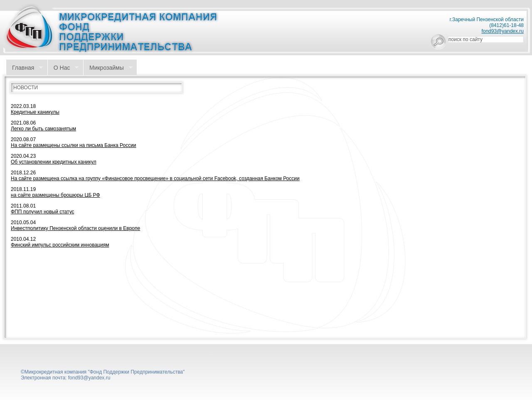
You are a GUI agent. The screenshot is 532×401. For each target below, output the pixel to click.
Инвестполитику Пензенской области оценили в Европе (75, 228)
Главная (24, 68)
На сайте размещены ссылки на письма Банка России (74, 145)
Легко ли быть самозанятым (43, 129)
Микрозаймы (108, 68)
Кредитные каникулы (35, 112)
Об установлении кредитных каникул (54, 162)
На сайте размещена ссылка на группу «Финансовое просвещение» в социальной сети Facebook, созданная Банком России (155, 178)
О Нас (63, 68)
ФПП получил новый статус (43, 212)
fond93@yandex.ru (502, 31)
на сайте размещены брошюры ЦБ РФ (55, 195)
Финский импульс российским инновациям (60, 245)
